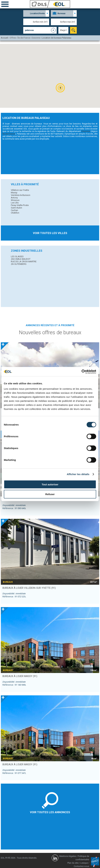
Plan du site (73, 863)
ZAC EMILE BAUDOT (21, 259)
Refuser (50, 494)
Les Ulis (15, 203)
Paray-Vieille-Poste (20, 205)
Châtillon (15, 213)
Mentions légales (68, 856)
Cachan (14, 210)
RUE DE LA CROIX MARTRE (24, 262)
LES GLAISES (17, 256)
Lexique (84, 863)
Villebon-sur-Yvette (20, 190)
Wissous (15, 200)
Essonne (86, 131)
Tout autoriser (50, 484)
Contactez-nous (81, 866)
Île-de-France (9, 134)
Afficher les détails (78, 474)
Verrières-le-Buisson (21, 195)
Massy (14, 193)
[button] (60, 88)
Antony (14, 198)
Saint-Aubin (16, 208)
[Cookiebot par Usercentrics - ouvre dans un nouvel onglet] (82, 372)
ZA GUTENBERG (19, 264)
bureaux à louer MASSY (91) (20, 676)
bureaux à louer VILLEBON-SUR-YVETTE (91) (29, 588)
